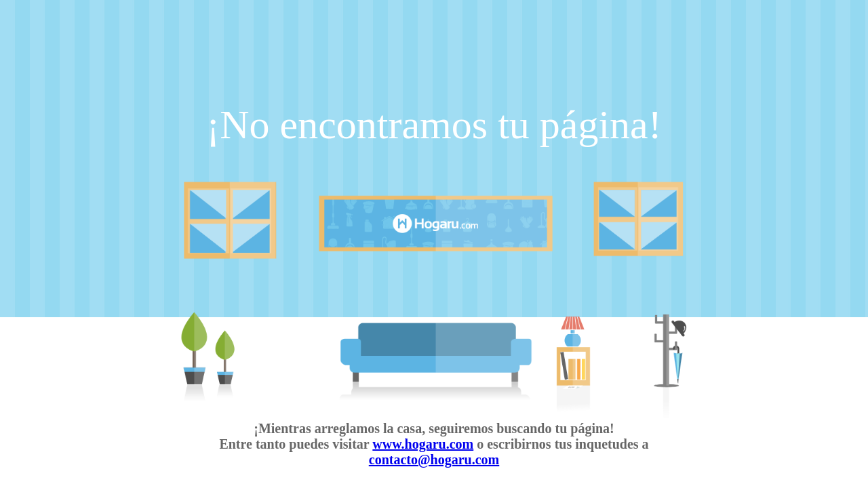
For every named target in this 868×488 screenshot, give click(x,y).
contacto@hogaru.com (434, 460)
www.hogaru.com (423, 444)
